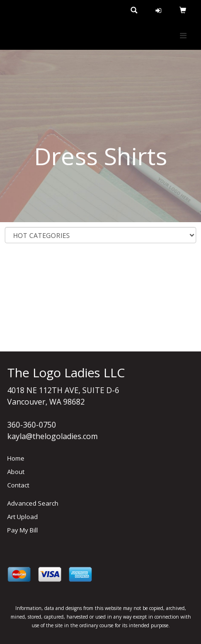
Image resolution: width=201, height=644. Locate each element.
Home (16, 458)
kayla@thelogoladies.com (52, 436)
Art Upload (22, 517)
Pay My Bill (22, 530)
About (16, 472)
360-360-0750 (32, 425)
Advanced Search (33, 503)
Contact (18, 485)
